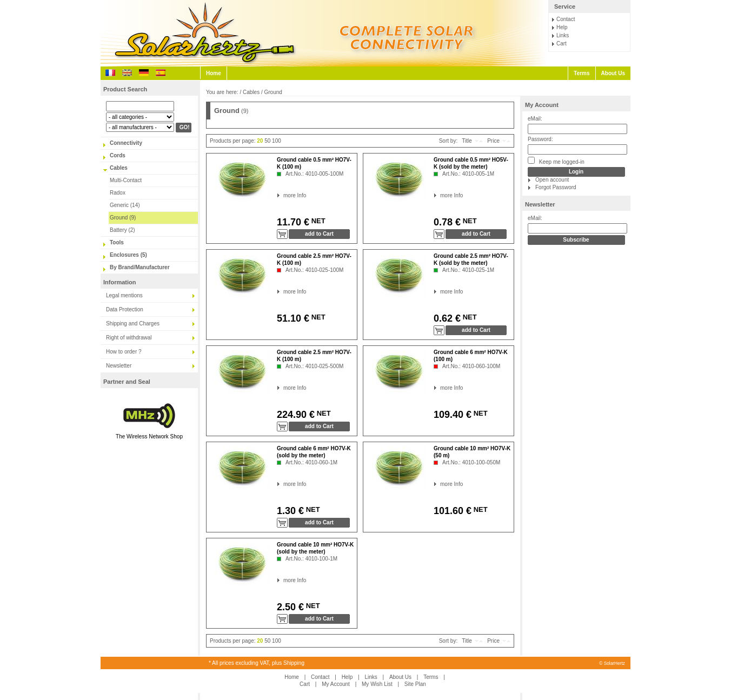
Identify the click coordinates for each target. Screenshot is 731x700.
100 (277, 141)
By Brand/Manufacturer (140, 267)
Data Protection (125, 309)
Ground (273, 92)
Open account (552, 180)
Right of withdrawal (129, 338)
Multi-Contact (126, 180)
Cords (118, 155)
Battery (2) (122, 230)
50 (267, 141)
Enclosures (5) (128, 255)
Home (214, 73)
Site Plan (415, 684)
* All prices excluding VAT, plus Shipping (257, 663)
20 (260, 141)
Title (467, 141)
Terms (582, 73)
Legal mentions (124, 295)
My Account (542, 105)
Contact (566, 19)
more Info (284, 195)
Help (562, 27)
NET (317, 221)
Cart (561, 44)
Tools (117, 242)
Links (563, 35)
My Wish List (377, 684)
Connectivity (126, 143)
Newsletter (119, 366)
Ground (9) (123, 218)
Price (493, 141)
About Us (613, 73)
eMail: (535, 119)
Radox (118, 193)
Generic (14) (125, 205)
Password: (540, 139)
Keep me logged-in (556, 161)
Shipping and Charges (133, 324)
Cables (119, 168)
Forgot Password (556, 187)
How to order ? (124, 352)
